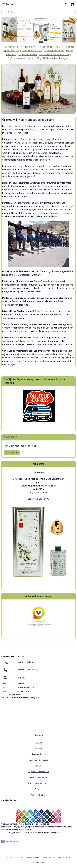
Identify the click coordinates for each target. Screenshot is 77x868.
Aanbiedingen (47, 47)
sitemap (34, 857)
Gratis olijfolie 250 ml (54, 51)
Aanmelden (12, 453)
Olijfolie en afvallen (28, 55)
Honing (70, 51)
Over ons (38, 743)
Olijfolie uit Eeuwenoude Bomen (54, 55)
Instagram (64, 58)
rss (40, 857)
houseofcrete (10, 842)
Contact (31, 58)
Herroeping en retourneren (38, 783)
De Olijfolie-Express (65, 47)
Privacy (38, 766)
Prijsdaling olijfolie (29, 47)
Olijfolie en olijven (11, 51)
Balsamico (11, 55)
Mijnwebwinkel (39, 862)
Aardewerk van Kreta (32, 51)
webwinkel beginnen (51, 857)
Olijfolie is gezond (16, 58)
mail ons (21, 678)
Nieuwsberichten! (10, 47)
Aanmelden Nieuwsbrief (38, 760)
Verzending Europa (38, 795)
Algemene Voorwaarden (38, 772)
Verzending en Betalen (39, 777)
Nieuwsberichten (39, 754)
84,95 (46, 499)
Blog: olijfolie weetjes (47, 58)
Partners (39, 789)
